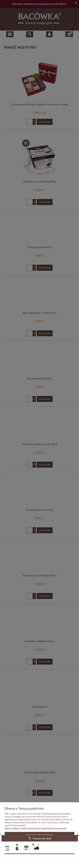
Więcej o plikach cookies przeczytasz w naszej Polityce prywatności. (36, 828)
